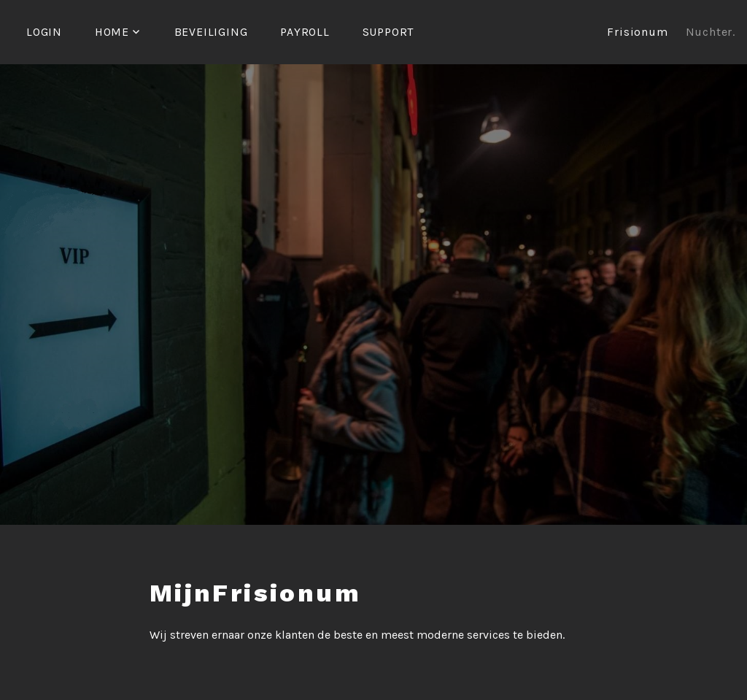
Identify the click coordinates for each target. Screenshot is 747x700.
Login (44, 32)
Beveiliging (211, 32)
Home (112, 32)
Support (388, 32)
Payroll (305, 32)
